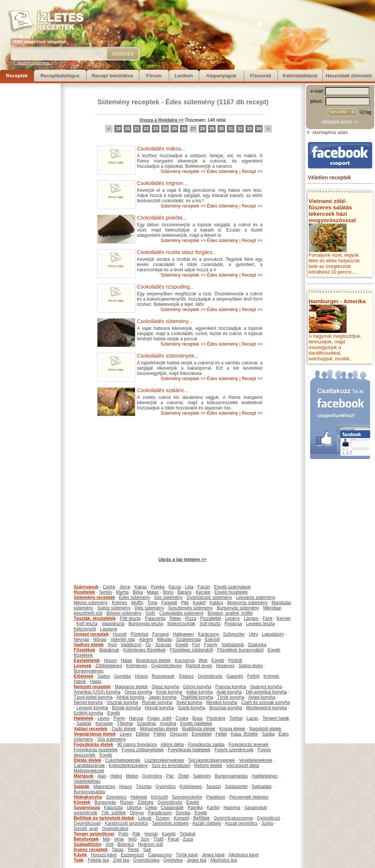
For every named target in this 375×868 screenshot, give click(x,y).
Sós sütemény (168, 597)
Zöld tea (121, 860)
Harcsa (136, 718)
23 (155, 129)
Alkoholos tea (223, 860)
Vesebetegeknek (256, 760)
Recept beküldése (113, 76)
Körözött (160, 797)
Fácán (204, 587)
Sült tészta (210, 624)
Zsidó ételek (124, 729)
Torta (152, 603)
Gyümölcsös (210, 676)
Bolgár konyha (127, 708)
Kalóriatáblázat (300, 76)
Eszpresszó (132, 855)
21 (137, 129)
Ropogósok (163, 676)
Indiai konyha (200, 692)
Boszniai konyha (226, 708)
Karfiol (213, 808)
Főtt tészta (130, 618)
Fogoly (211, 645)
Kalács (216, 603)
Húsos (110, 660)
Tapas (118, 850)
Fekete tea (98, 860)
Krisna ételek (232, 729)
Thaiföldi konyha (197, 697)
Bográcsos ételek (153, 660)
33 (249, 129)
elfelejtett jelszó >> (340, 122)
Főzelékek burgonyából (240, 650)
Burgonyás (105, 802)
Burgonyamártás (231, 776)
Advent (146, 639)
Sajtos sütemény (114, 608)
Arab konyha (229, 692)
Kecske (203, 592)
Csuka (182, 718)
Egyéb (182, 645)
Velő (132, 839)
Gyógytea (173, 860)
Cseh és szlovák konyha (265, 703)
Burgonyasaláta (89, 792)
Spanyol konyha (266, 687)
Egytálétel (202, 734)
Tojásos (186, 676)
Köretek (82, 802)
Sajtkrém (202, 776)
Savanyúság (87, 808)
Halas (127, 660)
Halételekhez (265, 776)
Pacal (173, 839)
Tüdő (158, 839)
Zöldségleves (109, 666)
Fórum (154, 76)
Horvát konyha (159, 708)
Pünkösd (140, 634)
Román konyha (157, 703)
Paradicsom (160, 813)
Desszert (179, 734)
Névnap (82, 639)
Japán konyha (163, 697)
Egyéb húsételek (231, 592)
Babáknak (109, 650)
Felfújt (253, 676)
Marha (122, 592)
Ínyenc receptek (91, 850)
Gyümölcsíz (269, 818)
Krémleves (137, 666)
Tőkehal (125, 724)
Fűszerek (261, 76)
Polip (124, 834)
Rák (136, 834)
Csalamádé (172, 808)
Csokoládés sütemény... (165, 321)
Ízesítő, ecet (86, 829)
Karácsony (208, 634)
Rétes (175, 618)
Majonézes (104, 787)
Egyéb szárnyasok (232, 587)
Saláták (84, 724)
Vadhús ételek (89, 645)
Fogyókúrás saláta (206, 745)
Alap (102, 776)
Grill (109, 844)
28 (202, 129)
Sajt (147, 850)
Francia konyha (231, 687)
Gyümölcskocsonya (233, 818)
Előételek (84, 676)
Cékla (151, 808)
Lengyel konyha (92, 708)
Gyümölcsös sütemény (209, 597)
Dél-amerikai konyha (266, 692)
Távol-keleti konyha (93, 697)
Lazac (252, 718)
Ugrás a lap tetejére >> (182, 560)
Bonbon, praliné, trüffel (230, 613)
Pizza (191, 618)
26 (184, 129)
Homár (151, 834)
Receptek (17, 76)
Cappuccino (160, 855)
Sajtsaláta (262, 787)
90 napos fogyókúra (137, 745)
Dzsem (163, 818)
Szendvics (116, 797)
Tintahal (187, 834)
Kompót (181, 818)
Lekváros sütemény (255, 597)
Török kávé (187, 855)
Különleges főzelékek (145, 650)
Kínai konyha (169, 692)
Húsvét (120, 634)
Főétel (160, 734)
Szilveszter (234, 634)
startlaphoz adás (327, 132)
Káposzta (113, 808)
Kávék (80, 855)
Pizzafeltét (211, 618)
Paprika (195, 808)
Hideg (116, 776)
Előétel (143, 734)
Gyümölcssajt (87, 823)
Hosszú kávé (104, 855)
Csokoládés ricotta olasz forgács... (177, 252)
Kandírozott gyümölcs (126, 823)
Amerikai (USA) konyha (97, 692)
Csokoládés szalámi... (162, 390)
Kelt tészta (87, 624)
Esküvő (212, 639)
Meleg (132, 776)
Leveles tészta (260, 624)
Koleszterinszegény (128, 766)
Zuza (188, 839)
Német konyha (88, 703)
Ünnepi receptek (91, 634)
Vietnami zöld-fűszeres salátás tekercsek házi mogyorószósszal (332, 211)
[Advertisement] (30, 196)
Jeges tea (196, 860)
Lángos (251, 618)
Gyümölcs (152, 776)
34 (259, 129)
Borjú (168, 592)
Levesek (83, 666)
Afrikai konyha (130, 697)
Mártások (84, 776)
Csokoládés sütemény (181, 613)
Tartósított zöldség (170, 823)
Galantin (235, 676)
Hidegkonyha (88, 797)
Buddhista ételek (199, 729)
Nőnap (100, 639)
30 (221, 129)
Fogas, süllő (160, 718)
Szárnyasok (86, 587)
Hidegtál (139, 797)
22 (146, 129)
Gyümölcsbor (115, 829)
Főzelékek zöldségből (191, 650)
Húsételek (85, 592)
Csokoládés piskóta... (162, 218)
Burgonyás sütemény (238, 608)
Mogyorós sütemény (247, 603)
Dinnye (137, 813)
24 (165, 129)
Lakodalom (273, 634)
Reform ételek (208, 766)
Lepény (232, 618)
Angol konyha (262, 697)
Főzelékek (85, 650)
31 (230, 129)
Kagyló (169, 834)
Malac (153, 592)
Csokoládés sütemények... (168, 356)
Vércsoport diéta (242, 766)
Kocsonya (185, 660)
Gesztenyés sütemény (191, 608)
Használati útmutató (349, 76)
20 (127, 129)
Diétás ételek (88, 760)
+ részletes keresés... (33, 63)
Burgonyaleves (89, 671)
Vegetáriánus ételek (95, 734)
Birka (138, 592)
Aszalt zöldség (206, 823)
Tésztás (144, 787)
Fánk (268, 618)
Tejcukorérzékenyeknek (211, 760)
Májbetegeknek (89, 771)
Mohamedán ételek (159, 729)
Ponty (119, 718)
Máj (106, 839)
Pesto (133, 850)
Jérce (125, 587)
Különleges (191, 787)
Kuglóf (199, 603)
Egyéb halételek (196, 724)
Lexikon (184, 76)
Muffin (137, 603)
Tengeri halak (276, 718)
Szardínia (146, 724)
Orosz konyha (138, 692)
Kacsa (175, 587)
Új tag (365, 112)
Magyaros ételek (131, 687)
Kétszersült (85, 629)
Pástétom (216, 797)
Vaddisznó (131, 645)
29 (212, 129)
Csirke (109, 587)
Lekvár (145, 818)
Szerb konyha (191, 708)
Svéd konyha (189, 703)
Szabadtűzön (88, 844)
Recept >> (252, 171)
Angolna (168, 724)
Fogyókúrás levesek (248, 745)
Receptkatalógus (60, 76)
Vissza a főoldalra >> (161, 120)
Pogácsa (233, 624)
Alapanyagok (221, 76)
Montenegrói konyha (266, 708)
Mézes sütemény (91, 603)
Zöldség (146, 802)
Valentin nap (123, 639)
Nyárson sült (151, 844)
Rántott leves (199, 666)
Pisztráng (216, 718)
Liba (189, 587)
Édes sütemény (190, 102)
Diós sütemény (149, 608)
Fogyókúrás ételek (94, 745)
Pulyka (158, 587)
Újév (253, 634)
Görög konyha (197, 687)
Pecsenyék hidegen (249, 797)
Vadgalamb (233, 645)
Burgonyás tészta (146, 624)
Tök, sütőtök (113, 813)
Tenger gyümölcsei (94, 834)
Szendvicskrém (187, 797)
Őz (148, 645)
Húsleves (225, 666)
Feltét (221, 734)
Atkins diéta (172, 745)
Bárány (184, 592)
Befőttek (201, 818)
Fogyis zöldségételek (143, 750)
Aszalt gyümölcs (241, 823)
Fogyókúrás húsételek (96, 750)
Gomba (183, 813)
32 (240, 129)
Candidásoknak (89, 766)
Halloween (183, 634)
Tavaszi (213, 787)
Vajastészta (113, 624)
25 (174, 129)
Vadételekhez (87, 781)
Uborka (134, 808)
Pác (170, 776)
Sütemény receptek (128, 102)
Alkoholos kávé (244, 855)
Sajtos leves (251, 666)
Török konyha (231, 697)
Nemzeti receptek (92, 687)
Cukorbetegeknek (123, 760)
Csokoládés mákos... (161, 149)
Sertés (106, 592)
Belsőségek (86, 839)
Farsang (160, 634)
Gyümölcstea (146, 860)
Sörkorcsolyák (181, 624)
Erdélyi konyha (89, 713)
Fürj (196, 645)
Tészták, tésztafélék (95, 618)
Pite (185, 603)
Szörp (267, 823)
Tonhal (236, 718)
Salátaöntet (236, 787)
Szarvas (163, 645)
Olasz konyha (166, 687)
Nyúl (112, 645)
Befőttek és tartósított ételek (104, 818)
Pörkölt (235, 660)
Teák (79, 860)
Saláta (268, 734)
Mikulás (164, 639)
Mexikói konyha (222, 703)
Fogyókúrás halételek (189, 750)
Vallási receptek (91, 729)
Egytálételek (87, 660)
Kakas (141, 587)
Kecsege (104, 724)
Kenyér (284, 618)
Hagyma (232, 808)
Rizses (127, 802)
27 (193, 129)
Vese (119, 839)
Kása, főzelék (244, 734)
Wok (203, 660)
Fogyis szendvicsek (234, 750)
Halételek (84, 718)
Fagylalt (169, 603)
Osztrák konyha (122, 703)
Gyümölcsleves (166, 666)
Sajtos (104, 676)
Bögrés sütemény (124, 613)
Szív (145, 839)
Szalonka (257, 645)
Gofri (150, 613)
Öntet (184, 776)
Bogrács (126, 844)
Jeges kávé (213, 855)
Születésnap (189, 639)
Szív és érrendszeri (171, 766)
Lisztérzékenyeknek (164, 760)
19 (118, 129)
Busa (197, 718)
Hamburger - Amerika (337, 301)
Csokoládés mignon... (162, 183)
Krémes (119, 603)
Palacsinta (155, 618)
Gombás (122, 676)
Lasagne (109, 629)
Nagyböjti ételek (265, 729)
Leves (103, 718)
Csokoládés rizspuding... (166, 287)
